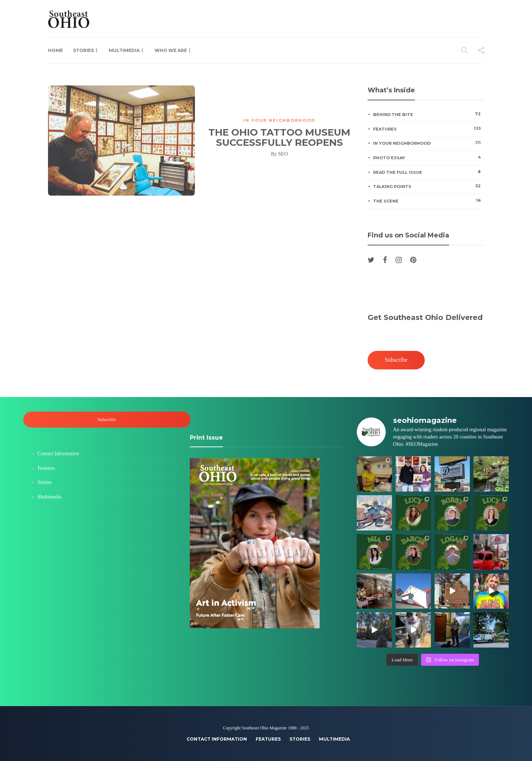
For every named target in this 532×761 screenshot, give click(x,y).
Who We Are (171, 50)
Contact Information (59, 454)
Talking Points (429, 186)
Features (429, 129)
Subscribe (396, 360)
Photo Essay (429, 157)
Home (55, 50)
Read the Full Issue (429, 172)
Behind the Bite (429, 114)
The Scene (429, 201)
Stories (83, 50)
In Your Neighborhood (279, 120)
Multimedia (124, 50)
